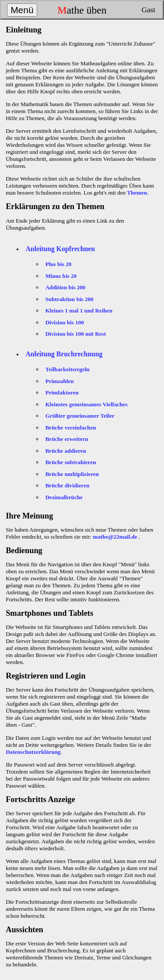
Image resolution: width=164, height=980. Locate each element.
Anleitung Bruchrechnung (64, 354)
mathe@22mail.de (115, 537)
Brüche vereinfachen (71, 428)
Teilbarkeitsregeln (68, 369)
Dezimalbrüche (64, 497)
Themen (137, 193)
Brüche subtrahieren (71, 462)
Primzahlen (60, 381)
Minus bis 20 (61, 276)
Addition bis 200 (66, 287)
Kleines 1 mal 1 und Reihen (79, 311)
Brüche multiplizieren (72, 474)
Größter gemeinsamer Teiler (80, 416)
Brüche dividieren (68, 485)
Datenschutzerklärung (33, 752)
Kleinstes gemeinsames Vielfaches (87, 404)
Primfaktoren (62, 392)
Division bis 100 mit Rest (76, 334)
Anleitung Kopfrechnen (60, 249)
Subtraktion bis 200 (70, 299)
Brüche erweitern (67, 439)
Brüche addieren (66, 451)
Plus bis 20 (59, 264)
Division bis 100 (65, 322)
